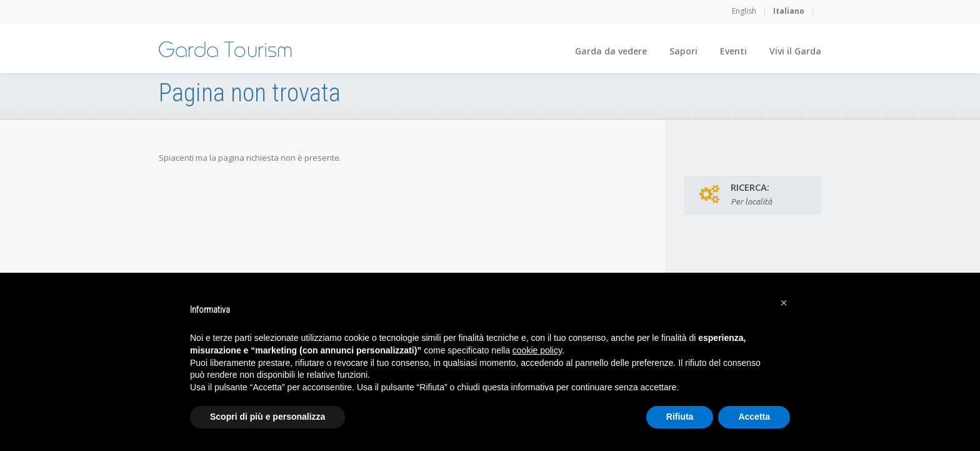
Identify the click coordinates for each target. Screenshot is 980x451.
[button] (784, 303)
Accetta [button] (754, 417)
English (744, 11)
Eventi (733, 51)
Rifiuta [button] (680, 417)
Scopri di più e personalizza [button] (267, 417)
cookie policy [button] (537, 350)
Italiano (789, 11)
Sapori (683, 51)
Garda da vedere (611, 51)
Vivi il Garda (795, 51)
